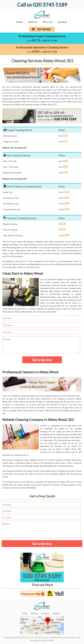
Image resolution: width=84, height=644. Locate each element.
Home (19, 22)
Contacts (62, 22)
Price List (48, 22)
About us (33, 22)
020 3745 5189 (42, 5)
